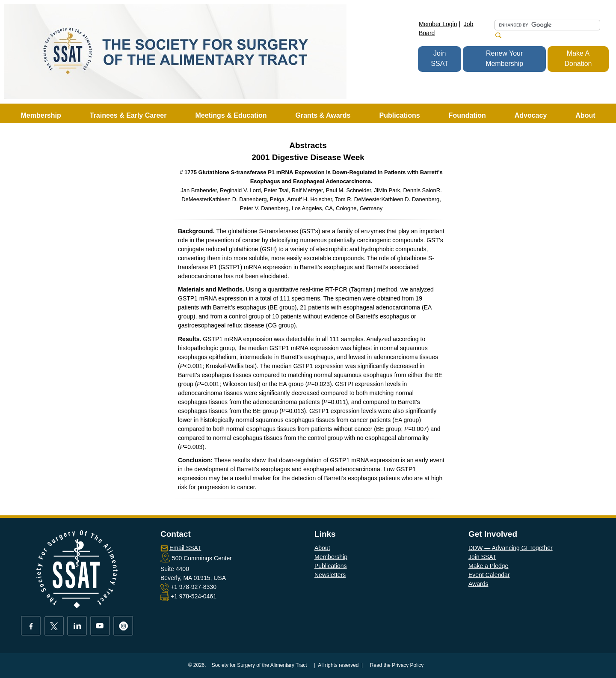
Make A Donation (578, 58)
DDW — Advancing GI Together (511, 548)
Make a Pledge (488, 566)
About (322, 548)
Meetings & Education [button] (231, 115)
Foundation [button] (467, 115)
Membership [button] (41, 115)
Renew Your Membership (504, 58)
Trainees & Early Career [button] (128, 115)
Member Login (438, 24)
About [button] (585, 115)
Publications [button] (399, 115)
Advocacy (531, 115)
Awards (478, 584)
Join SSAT (440, 58)
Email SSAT (185, 548)
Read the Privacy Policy (397, 665)
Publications (331, 566)
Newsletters (330, 575)
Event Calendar (489, 575)
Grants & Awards (323, 115)
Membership (331, 557)
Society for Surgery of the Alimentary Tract (259, 665)
